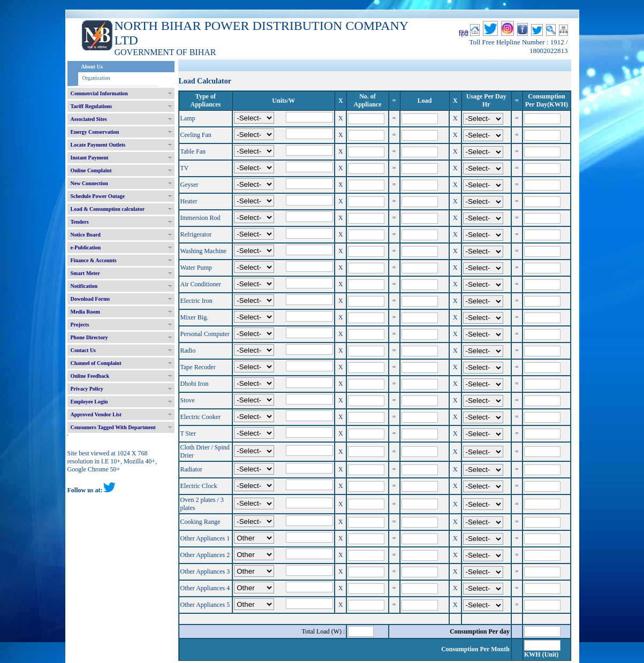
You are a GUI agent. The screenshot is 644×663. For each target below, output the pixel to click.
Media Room (85, 312)
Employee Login (89, 402)
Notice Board (86, 235)
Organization (96, 78)
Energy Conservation (95, 132)
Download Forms (90, 299)
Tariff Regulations (92, 106)
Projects (80, 325)
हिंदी (464, 34)
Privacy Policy (87, 389)
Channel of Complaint (96, 363)
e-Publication (86, 247)
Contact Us (84, 350)
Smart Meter (85, 273)
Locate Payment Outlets (98, 145)
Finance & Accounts (94, 260)
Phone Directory (89, 337)
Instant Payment (90, 158)
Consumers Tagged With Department (113, 427)
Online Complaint (91, 170)
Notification (84, 286)
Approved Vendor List (96, 414)
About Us (92, 67)
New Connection (89, 183)
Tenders (80, 222)
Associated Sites (89, 119)
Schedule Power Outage (98, 196)
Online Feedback (90, 376)
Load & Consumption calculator (108, 209)
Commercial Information (99, 93)
